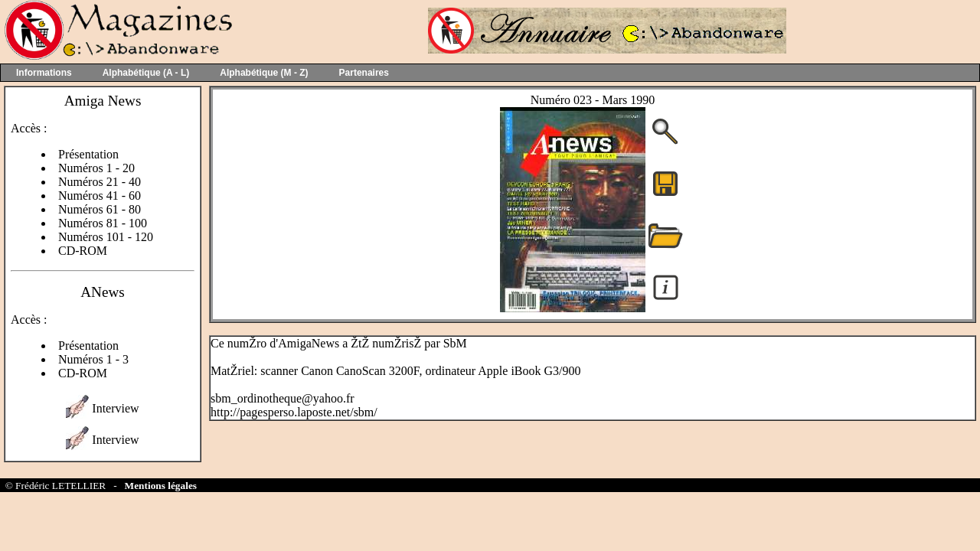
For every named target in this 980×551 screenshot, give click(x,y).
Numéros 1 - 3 (93, 359)
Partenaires (364, 73)
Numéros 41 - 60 (100, 196)
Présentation (88, 154)
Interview (115, 408)
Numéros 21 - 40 (100, 182)
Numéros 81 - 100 (103, 223)
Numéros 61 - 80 (100, 209)
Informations (44, 73)
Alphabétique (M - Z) (264, 73)
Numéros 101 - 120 (106, 237)
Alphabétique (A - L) (146, 73)
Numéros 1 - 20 (96, 168)
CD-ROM (83, 251)
